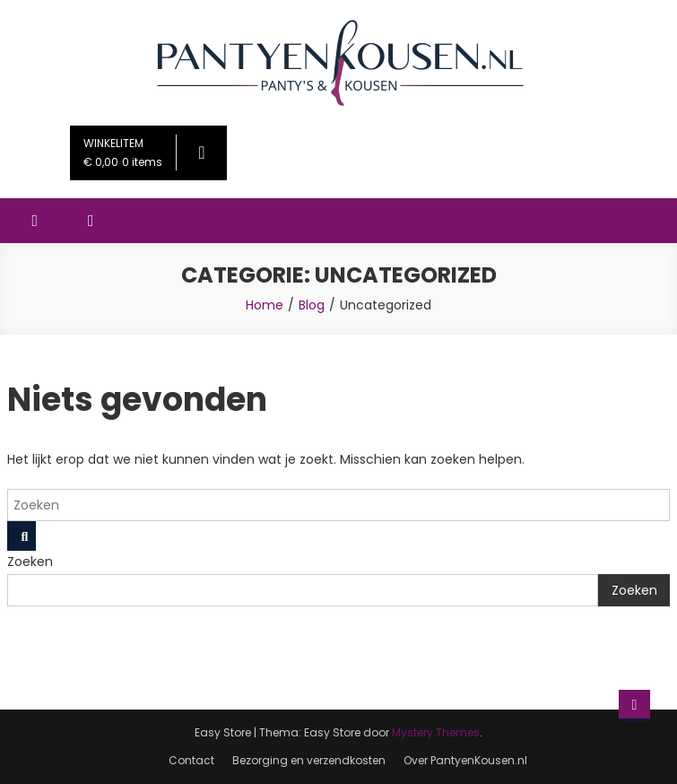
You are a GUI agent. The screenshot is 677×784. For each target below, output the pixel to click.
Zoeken (30, 562)
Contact (191, 760)
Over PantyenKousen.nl (465, 760)
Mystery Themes (436, 732)
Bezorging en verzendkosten (309, 760)
